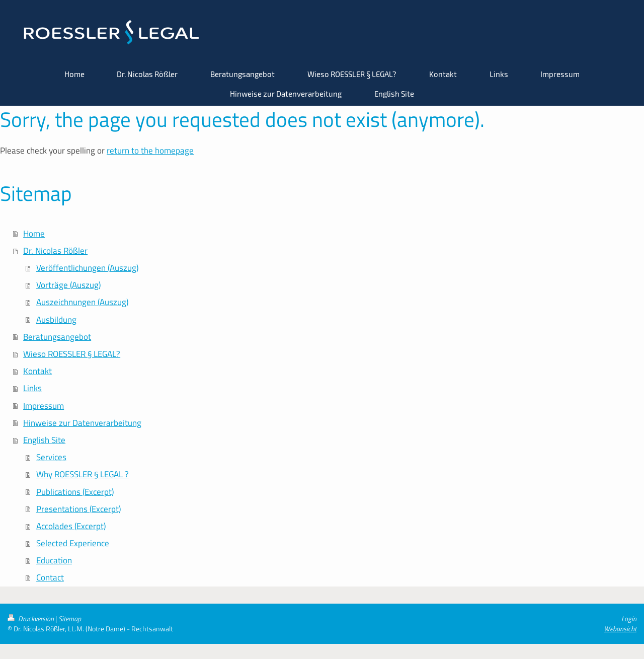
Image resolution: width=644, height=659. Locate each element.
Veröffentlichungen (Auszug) (87, 268)
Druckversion (31, 619)
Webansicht (620, 629)
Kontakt (37, 371)
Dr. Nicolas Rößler (55, 251)
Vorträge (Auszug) (68, 285)
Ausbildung (56, 320)
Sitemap (70, 619)
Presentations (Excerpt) (78, 509)
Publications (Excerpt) (75, 492)
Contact (50, 577)
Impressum (44, 406)
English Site (44, 440)
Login (629, 619)
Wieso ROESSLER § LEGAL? (72, 354)
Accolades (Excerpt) (71, 526)
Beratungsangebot (57, 337)
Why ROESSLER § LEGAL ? (83, 474)
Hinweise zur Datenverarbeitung (82, 423)
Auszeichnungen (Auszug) (82, 302)
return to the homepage (150, 151)
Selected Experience (73, 543)
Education (54, 560)
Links (32, 388)
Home (34, 234)
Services (51, 457)
